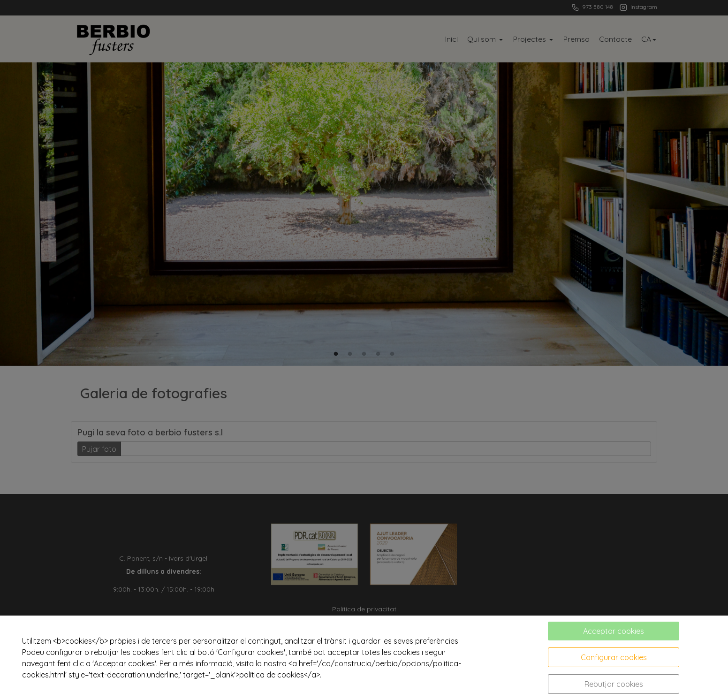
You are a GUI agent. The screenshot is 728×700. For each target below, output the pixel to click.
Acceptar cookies (614, 631)
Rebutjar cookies (614, 684)
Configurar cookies (614, 657)
